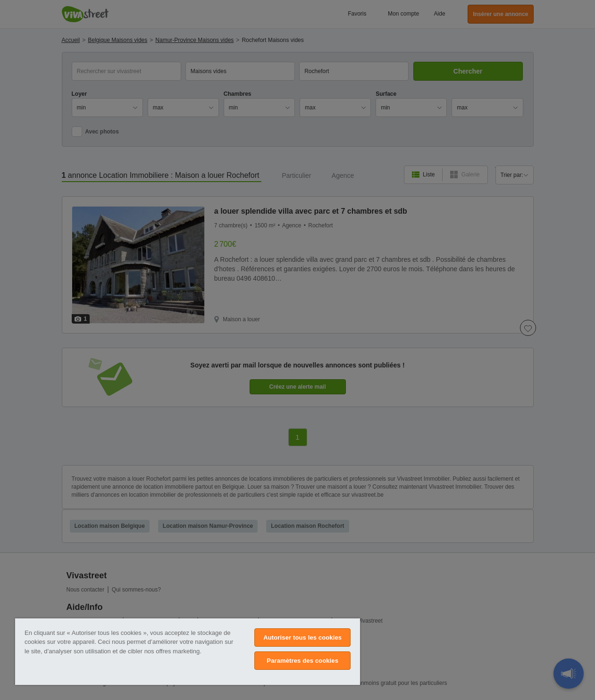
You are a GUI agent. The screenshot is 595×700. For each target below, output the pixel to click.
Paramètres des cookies (302, 661)
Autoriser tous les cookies (302, 637)
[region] (188, 652)
